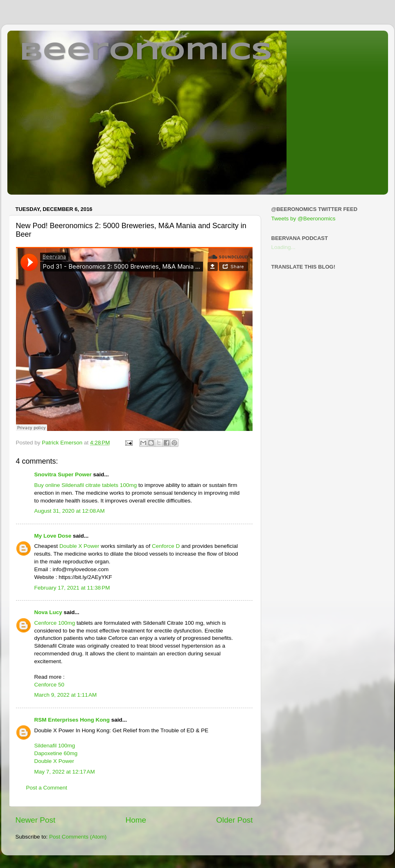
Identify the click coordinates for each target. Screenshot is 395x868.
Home (136, 820)
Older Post (234, 820)
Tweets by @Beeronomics (304, 219)
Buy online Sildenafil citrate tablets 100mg (86, 485)
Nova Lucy (48, 612)
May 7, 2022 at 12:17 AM (65, 772)
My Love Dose (53, 536)
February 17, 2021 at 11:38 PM (72, 588)
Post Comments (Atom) (78, 837)
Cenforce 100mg (55, 623)
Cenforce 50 (50, 685)
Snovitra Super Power (63, 474)
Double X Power (79, 546)
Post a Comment (47, 788)
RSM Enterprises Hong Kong (72, 720)
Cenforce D (166, 546)
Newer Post (36, 820)
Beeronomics (146, 52)
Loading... (283, 247)
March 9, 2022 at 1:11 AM (66, 695)
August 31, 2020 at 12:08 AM (70, 511)
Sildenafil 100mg (55, 746)
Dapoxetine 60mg (56, 753)
